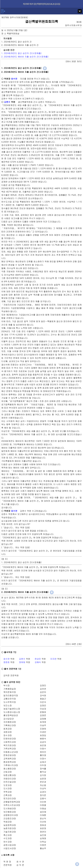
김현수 (22, 659)
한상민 (38, 659)
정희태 (22, 662)
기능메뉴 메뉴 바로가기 (0, 0)
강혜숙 (38, 662)
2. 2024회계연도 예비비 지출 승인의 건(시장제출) (25, 57)
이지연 (53, 659)
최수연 (7, 659)
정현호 (7, 662)
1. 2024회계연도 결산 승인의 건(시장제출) (21, 53)
